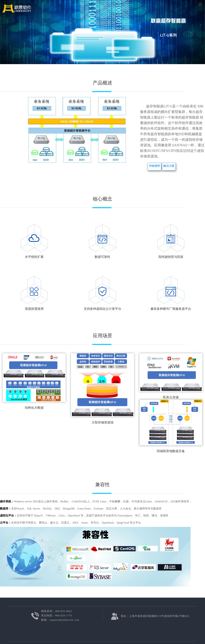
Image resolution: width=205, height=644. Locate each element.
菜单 (200, 4)
